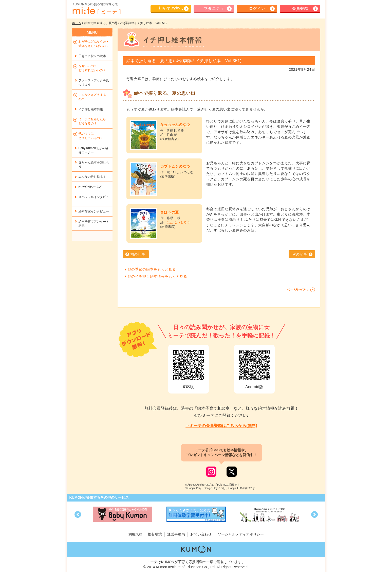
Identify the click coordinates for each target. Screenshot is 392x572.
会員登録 (300, 8)
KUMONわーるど (90, 187)
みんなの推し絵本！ (92, 177)
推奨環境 (155, 534)
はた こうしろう (179, 222)
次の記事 (300, 254)
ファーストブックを (94, 83)
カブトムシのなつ (175, 166)
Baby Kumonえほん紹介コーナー (93, 150)
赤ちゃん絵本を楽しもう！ (94, 165)
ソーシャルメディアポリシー (241, 534)
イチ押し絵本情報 (91, 109)
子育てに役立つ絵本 (92, 56)
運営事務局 (176, 534)
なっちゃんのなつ (175, 124)
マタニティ (214, 8)
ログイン (257, 8)
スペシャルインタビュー (94, 199)
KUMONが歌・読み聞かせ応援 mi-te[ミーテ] (96, 9)
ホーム (77, 23)
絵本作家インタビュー (94, 211)
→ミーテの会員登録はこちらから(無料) (221, 426)
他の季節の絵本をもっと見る (152, 269)
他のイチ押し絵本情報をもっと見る (157, 276)
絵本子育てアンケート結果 (94, 224)
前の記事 (138, 254)
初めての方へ (171, 8)
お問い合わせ (201, 534)
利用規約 (135, 534)
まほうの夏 (170, 212)
